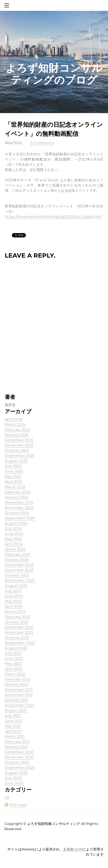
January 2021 (16, 747)
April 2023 (13, 606)
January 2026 (17, 435)
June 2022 (14, 658)
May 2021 (13, 726)
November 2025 (19, 445)
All (7, 797)
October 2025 (17, 450)
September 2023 (20, 580)
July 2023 (13, 591)
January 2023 (17, 622)
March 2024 (15, 549)
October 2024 (17, 513)
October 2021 (17, 700)
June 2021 (14, 721)
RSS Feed (18, 805)
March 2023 (15, 612)
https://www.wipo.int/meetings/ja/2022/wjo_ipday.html (53, 217)
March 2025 (15, 487)
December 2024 (19, 502)
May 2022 (13, 664)
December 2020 (19, 752)
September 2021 (19, 705)
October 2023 (17, 575)
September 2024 (20, 518)
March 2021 (15, 736)
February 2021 (17, 742)
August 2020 (16, 773)
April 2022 (13, 669)
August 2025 (16, 461)
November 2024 (19, 508)
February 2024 (18, 554)
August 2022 (16, 648)
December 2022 (19, 627)
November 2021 (19, 695)
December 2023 (19, 565)
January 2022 (17, 684)
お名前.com (73, 849)
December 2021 (19, 690)
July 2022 (13, 653)
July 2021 (13, 716)
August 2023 (16, 586)
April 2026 (14, 419)
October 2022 (17, 638)
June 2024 (14, 534)
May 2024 (13, 539)
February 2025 (17, 492)
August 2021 (16, 710)
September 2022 (20, 643)
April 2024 (14, 544)
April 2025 (13, 482)
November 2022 (19, 632)
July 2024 (13, 528)
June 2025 (14, 471)
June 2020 (14, 783)
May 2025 (13, 476)
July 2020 (13, 778)
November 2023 (19, 570)
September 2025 (20, 456)
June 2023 (14, 596)
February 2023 (17, 617)
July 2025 (13, 466)
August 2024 (16, 523)
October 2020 (17, 762)
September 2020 (20, 768)
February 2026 (18, 430)
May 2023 (13, 601)
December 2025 (19, 440)
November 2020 (19, 757)
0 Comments (42, 143)
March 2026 (15, 424)
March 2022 (15, 674)
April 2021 (13, 731)
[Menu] (8, 5)
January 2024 (17, 560)
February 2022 (17, 679)
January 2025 (17, 497)
